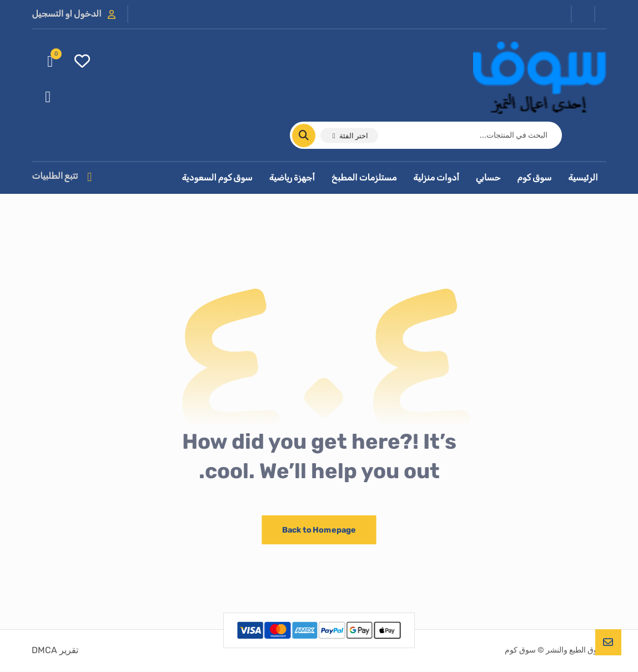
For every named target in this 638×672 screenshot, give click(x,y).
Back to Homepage (319, 531)
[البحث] (310, 136)
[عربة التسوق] (50, 61)
